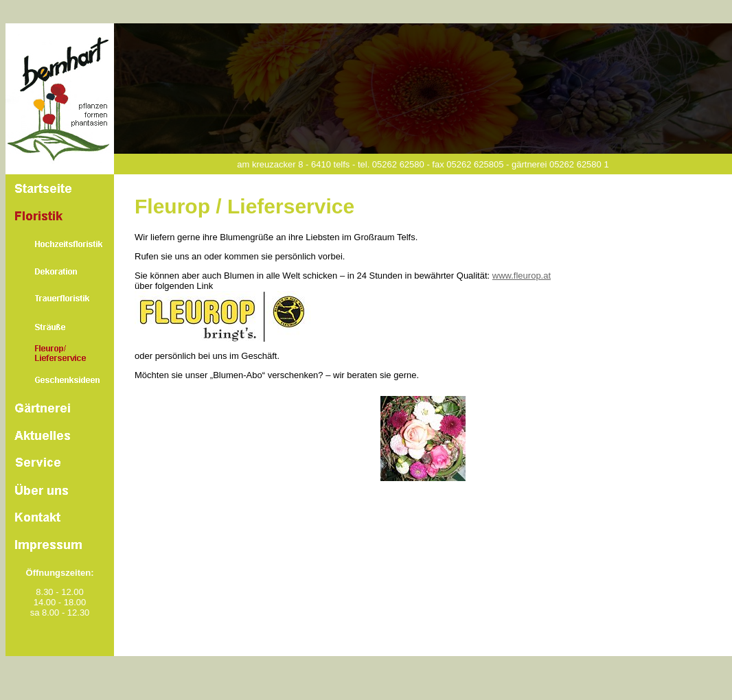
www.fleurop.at (522, 276)
